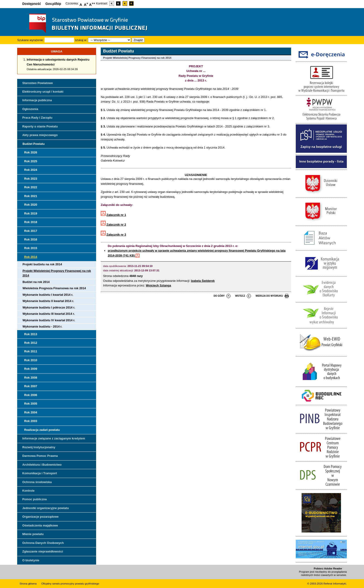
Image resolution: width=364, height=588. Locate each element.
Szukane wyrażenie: (31, 40)
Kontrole (28, 491)
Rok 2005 (31, 404)
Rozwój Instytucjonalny (39, 447)
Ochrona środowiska (37, 482)
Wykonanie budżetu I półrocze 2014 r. (49, 307)
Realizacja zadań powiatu (42, 430)
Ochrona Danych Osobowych (43, 543)
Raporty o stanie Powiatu (40, 126)
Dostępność (32, 4)
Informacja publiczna (37, 100)
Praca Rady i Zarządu (37, 118)
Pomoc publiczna (34, 499)
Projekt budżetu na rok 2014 (42, 264)
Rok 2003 (31, 421)
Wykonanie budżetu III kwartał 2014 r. (49, 314)
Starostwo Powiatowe (38, 83)
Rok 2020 (31, 205)
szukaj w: (81, 40)
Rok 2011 (31, 351)
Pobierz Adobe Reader (328, 569)
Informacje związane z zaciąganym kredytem (54, 438)
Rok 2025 (31, 161)
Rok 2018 (31, 222)
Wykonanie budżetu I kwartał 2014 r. (48, 295)
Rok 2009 (31, 369)
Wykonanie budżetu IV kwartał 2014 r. (49, 320)
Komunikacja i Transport (40, 473)
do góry (219, 296)
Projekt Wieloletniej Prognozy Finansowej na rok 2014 (57, 273)
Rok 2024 (31, 170)
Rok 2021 (31, 196)
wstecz (240, 296)
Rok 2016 (31, 239)
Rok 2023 (31, 179)
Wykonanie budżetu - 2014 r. (42, 326)
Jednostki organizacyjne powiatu (46, 508)
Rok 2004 (31, 412)
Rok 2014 (31, 257)
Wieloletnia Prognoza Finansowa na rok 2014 (54, 288)
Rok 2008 (31, 378)
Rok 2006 (31, 395)
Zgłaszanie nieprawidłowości (43, 551)
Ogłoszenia (30, 109)
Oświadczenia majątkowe (40, 525)
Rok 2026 (31, 152)
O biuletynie (31, 560)
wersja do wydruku (269, 296)
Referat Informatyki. (335, 584)
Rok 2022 (31, 187)
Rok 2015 (31, 248)
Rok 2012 (31, 343)
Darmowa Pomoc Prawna (40, 456)
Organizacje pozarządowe (40, 517)
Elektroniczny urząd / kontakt (43, 92)
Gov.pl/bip (53, 4)
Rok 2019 (31, 213)
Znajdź (138, 40)
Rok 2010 (31, 360)
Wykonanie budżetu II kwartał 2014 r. (48, 301)
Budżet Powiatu (34, 144)
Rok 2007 (31, 386)
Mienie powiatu (33, 534)
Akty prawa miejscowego (40, 135)
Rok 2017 (31, 231)
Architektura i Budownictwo (42, 465)
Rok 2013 (31, 334)
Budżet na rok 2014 (36, 282)
